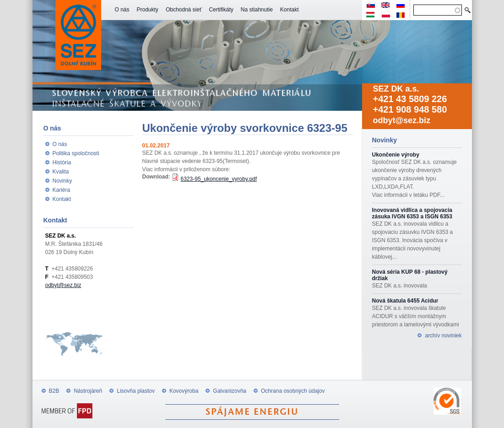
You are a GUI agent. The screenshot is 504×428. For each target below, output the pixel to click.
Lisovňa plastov (136, 391)
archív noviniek (443, 336)
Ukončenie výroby (396, 155)
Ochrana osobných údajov (293, 391)
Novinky (62, 181)
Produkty (148, 10)
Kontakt (290, 10)
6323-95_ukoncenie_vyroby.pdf (219, 179)
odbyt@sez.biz (402, 120)
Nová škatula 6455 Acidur (405, 301)
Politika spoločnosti (76, 153)
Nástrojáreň (88, 391)
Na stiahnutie (257, 10)
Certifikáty (221, 10)
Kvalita (61, 172)
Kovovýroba (184, 391)
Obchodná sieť (184, 10)
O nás (122, 10)
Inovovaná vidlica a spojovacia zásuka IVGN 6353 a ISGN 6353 (412, 213)
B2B (54, 391)
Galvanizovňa (230, 391)
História (62, 163)
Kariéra (62, 190)
